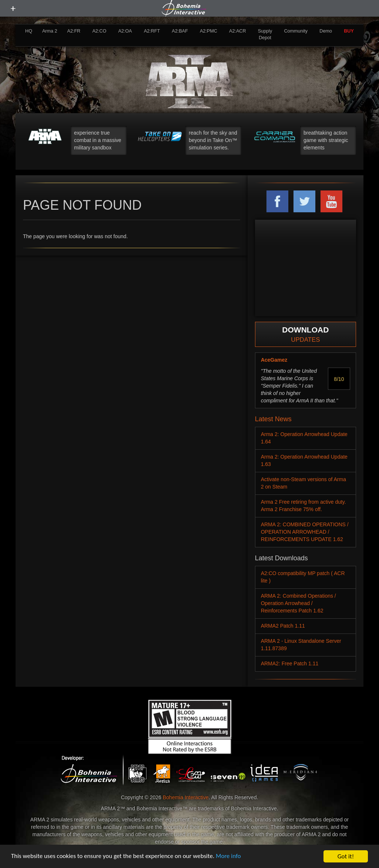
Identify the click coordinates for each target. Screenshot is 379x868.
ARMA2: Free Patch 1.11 (290, 663)
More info (229, 857)
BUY (349, 31)
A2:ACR (238, 31)
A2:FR (74, 31)
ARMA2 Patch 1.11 (283, 626)
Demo (326, 31)
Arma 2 (50, 31)
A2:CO (99, 31)
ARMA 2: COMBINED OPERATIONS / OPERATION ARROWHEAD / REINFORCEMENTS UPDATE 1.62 (305, 532)
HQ (29, 31)
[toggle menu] (13, 9)
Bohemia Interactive (186, 797)
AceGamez (274, 360)
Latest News (273, 419)
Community (296, 31)
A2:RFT (152, 31)
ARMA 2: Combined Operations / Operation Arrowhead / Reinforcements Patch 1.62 (298, 603)
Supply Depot (265, 34)
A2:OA (125, 31)
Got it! (346, 856)
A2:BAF (180, 31)
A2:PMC (209, 31)
